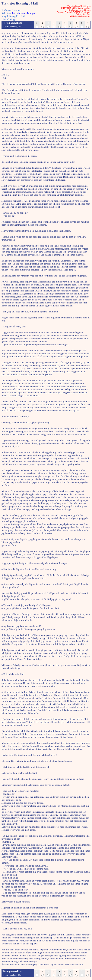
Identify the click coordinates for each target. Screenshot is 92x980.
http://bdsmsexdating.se (24, 13)
